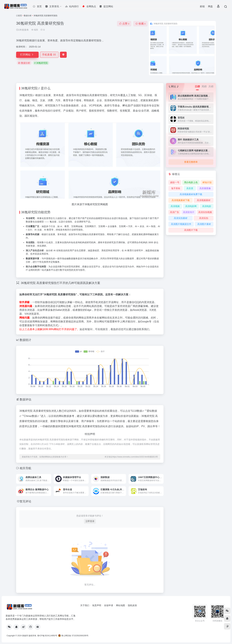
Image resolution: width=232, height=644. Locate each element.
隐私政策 (132, 605)
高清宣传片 (189, 212)
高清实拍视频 (205, 212)
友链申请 (109, 605)
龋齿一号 (175, 182)
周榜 (204, 87)
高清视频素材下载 (181, 200)
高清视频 (175, 206)
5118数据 (137, 411)
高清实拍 (204, 218)
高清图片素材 (204, 224)
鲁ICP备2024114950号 (47, 636)
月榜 (211, 87)
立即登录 (90, 521)
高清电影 (207, 206)
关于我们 (85, 605)
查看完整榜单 (191, 162)
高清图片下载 (191, 230)
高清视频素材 (204, 200)
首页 (20, 16)
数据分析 (28, 16)
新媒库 (25, 636)
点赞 (124, 24)
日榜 (197, 87)
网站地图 (121, 605)
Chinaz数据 (30, 416)
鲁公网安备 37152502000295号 (74, 636)
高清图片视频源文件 (181, 224)
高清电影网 (191, 206)
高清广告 (174, 212)
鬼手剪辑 (176, 188)
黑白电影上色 (191, 182)
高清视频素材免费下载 (191, 194)
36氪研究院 (29, 88)
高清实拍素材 (181, 218)
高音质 (190, 188)
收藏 (140, 24)
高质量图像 (205, 188)
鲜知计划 (207, 182)
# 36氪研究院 (41, 63)
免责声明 (97, 605)
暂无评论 (25, 501)
